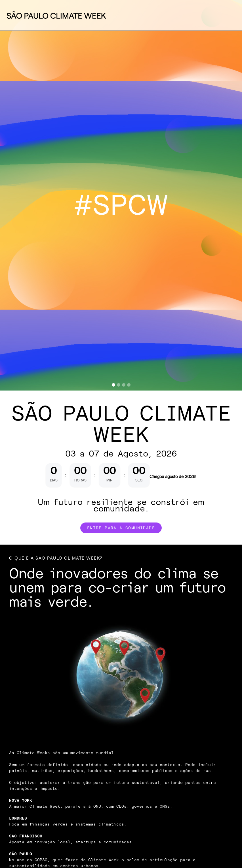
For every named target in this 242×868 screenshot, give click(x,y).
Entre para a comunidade (121, 528)
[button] (227, 15)
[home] (56, 15)
